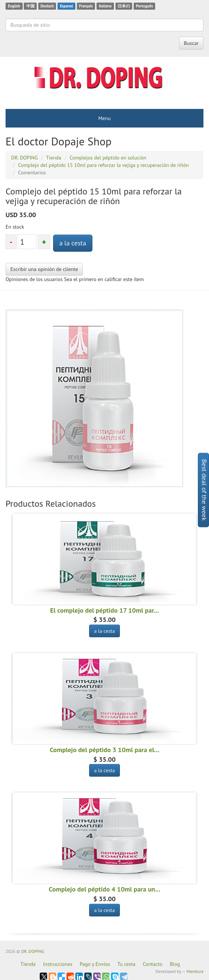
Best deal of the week (204, 490)
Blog (175, 964)
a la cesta (73, 243)
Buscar (191, 43)
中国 (30, 6)
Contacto (153, 964)
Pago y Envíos (95, 964)
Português (144, 6)
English (14, 6)
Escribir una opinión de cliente (44, 269)
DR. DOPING (33, 951)
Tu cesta (126, 964)
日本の (124, 6)
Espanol (66, 6)
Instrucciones (58, 964)
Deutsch (47, 6)
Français (86, 6)
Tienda (28, 964)
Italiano (105, 6)
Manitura (195, 971)
